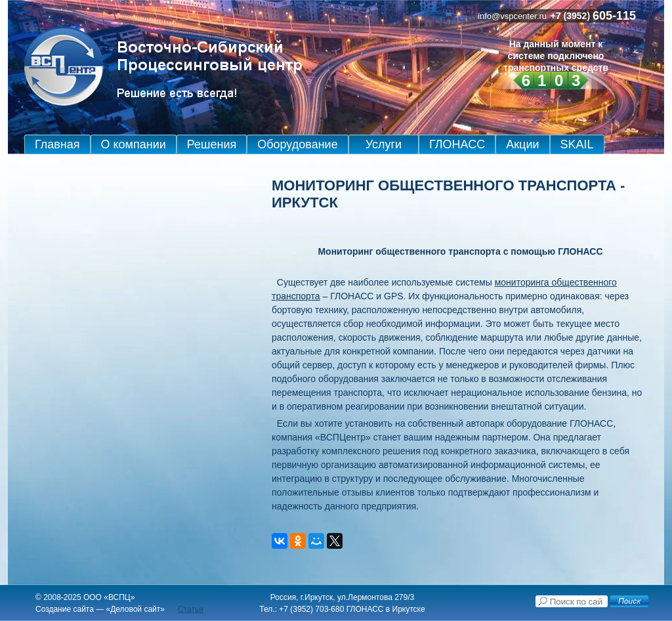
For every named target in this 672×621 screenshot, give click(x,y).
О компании (134, 144)
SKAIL (577, 144)
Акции (522, 144)
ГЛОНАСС (457, 144)
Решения (212, 144)
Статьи (191, 609)
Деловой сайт (135, 609)
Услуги (384, 144)
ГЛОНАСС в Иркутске (386, 609)
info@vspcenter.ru (512, 16)
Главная (57, 144)
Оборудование (297, 144)
